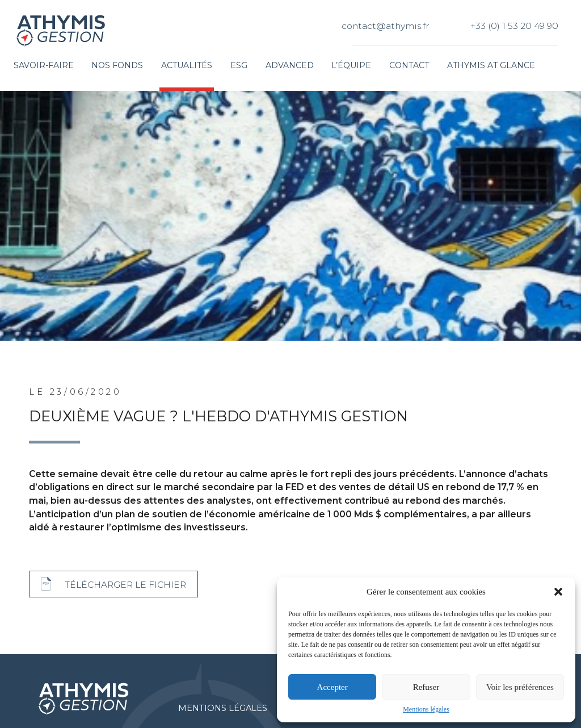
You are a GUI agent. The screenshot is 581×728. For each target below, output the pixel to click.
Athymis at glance (491, 65)
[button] (558, 592)
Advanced (290, 65)
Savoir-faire (44, 65)
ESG (239, 65)
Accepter (332, 687)
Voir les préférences (520, 687)
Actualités (187, 65)
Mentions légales (426, 709)
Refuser (426, 687)
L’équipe (351, 65)
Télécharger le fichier (125, 585)
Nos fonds (117, 65)
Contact (409, 65)
